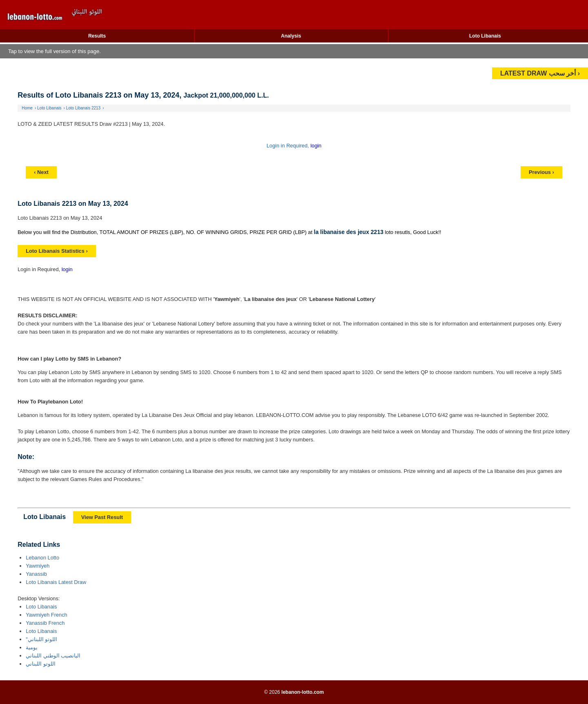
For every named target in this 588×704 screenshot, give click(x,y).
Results (97, 36)
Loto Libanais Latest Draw (56, 582)
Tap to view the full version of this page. (55, 51)
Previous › (541, 172)
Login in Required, (288, 146)
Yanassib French (45, 623)
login (316, 146)
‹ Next (41, 172)
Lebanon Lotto (42, 558)
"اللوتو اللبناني (41, 639)
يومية (32, 647)
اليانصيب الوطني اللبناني (53, 656)
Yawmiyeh (38, 566)
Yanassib (36, 574)
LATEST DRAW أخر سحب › (540, 73)
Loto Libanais (485, 36)
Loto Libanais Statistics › (57, 251)
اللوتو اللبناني (41, 664)
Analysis (291, 36)
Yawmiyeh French (46, 615)
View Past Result (102, 517)
